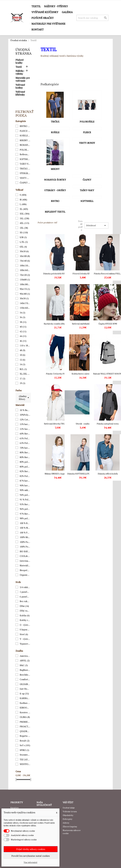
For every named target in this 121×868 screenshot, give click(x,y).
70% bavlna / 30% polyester (25, 448)
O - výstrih (25, 625)
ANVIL (25, 660)
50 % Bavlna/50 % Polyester (25, 410)
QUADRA (25, 731)
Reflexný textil (25, 154)
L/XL (24, 242)
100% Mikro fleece (25, 537)
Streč (24, 634)
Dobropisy (67, 819)
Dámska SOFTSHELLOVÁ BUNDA (83, 474)
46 (23, 341)
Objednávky (68, 815)
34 (22, 313)
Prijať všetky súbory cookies (31, 849)
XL (24, 209)
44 (23, 336)
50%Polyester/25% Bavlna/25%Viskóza (25, 415)
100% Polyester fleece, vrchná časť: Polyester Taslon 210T (25, 547)
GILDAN (25, 684)
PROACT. (25, 726)
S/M (23, 237)
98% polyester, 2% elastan (25, 518)
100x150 (25, 265)
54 (22, 364)
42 (23, 331)
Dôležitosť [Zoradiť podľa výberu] (96, 225)
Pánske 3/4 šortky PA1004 (58, 374)
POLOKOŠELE (25, 150)
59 (22, 383)
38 (23, 322)
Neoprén (25, 570)
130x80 (25, 280)
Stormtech (25, 755)
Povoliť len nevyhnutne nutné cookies (31, 856)
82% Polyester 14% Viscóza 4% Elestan (25, 476)
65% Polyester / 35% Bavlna (25, 438)
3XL (24, 218)
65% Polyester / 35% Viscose (25, 443)
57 (22, 379)
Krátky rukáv (25, 620)
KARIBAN (25, 698)
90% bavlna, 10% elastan (25, 485)
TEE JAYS (25, 759)
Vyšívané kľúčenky (45, 12)
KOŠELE (25, 135)
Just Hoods (25, 689)
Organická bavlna (25, 575)
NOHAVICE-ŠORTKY (25, 145)
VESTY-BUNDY (25, 178)
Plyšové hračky (43, 18)
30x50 (24, 251)
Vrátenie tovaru (70, 811)
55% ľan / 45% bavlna (25, 429)
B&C (24, 665)
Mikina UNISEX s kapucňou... (58, 474)
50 (22, 355)
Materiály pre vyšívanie (48, 24)
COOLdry (25, 556)
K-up (24, 694)
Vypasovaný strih (25, 644)
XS (24, 232)
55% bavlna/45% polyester (25, 424)
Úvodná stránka (24, 51)
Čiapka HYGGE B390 (108, 324)
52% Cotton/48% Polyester (25, 420)
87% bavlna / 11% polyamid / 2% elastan (25, 481)
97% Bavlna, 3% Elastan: (25, 514)
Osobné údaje (69, 808)
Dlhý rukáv (25, 611)
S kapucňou (25, 629)
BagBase (25, 670)
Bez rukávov (25, 601)
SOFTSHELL (25, 159)
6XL (23, 247)
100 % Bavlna (25, 523)
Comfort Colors (25, 679)
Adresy (66, 823)
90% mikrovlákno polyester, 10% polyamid (25, 490)
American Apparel (25, 656)
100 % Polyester (25, 533)
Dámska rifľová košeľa (108, 474)
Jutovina (25, 561)
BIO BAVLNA (25, 551)
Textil (36, 6)
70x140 (25, 261)
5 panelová (25, 592)
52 (22, 360)
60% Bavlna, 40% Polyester (25, 434)
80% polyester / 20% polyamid (25, 467)
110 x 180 (25, 345)
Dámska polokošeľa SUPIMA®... (58, 274)
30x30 (24, 298)
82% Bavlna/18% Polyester (25, 471)
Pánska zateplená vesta (108, 424)
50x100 (25, 256)
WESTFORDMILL (25, 764)
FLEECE (25, 131)
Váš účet (68, 802)
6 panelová (25, 597)
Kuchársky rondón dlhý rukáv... (58, 324)
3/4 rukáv (25, 587)
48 (22, 350)
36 (22, 317)
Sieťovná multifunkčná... (83, 324)
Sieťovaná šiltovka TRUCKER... (58, 424)
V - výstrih (25, 639)
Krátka (25, 615)
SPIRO (24, 750)
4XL (24, 223)
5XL (24, 228)
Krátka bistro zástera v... (83, 374)
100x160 (25, 270)
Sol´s (25, 745)
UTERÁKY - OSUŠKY (25, 173)
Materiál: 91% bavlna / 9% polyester (25, 565)
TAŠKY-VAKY (25, 164)
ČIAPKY (25, 183)
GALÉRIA (67, 12)
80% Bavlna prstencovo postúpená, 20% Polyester (25, 457)
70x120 (25, 275)
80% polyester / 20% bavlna (25, 462)
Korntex (25, 712)
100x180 (25, 284)
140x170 (25, 303)
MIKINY (25, 140)
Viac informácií (30, 862)
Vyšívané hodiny (20, 86)
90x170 (25, 289)
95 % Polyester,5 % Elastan (25, 499)
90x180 (25, 294)
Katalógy (15, 808)
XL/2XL (25, 374)
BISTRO (25, 126)
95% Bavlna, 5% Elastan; (25, 504)
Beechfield (25, 675)
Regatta (25, 736)
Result (25, 741)
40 (23, 327)
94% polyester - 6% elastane (25, 495)
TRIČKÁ (25, 169)
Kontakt (38, 29)
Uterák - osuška (83, 424)
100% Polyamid (25, 542)
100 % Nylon (25, 528)
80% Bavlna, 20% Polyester (25, 452)
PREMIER (25, 722)
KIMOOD (25, 708)
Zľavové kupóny (70, 826)
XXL (25, 214)
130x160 (25, 308)
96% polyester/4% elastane (25, 509)
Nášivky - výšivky (56, 6)
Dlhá (24, 606)
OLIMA (25, 717)
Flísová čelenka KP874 (83, 274)
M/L (23, 369)
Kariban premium (25, 703)
